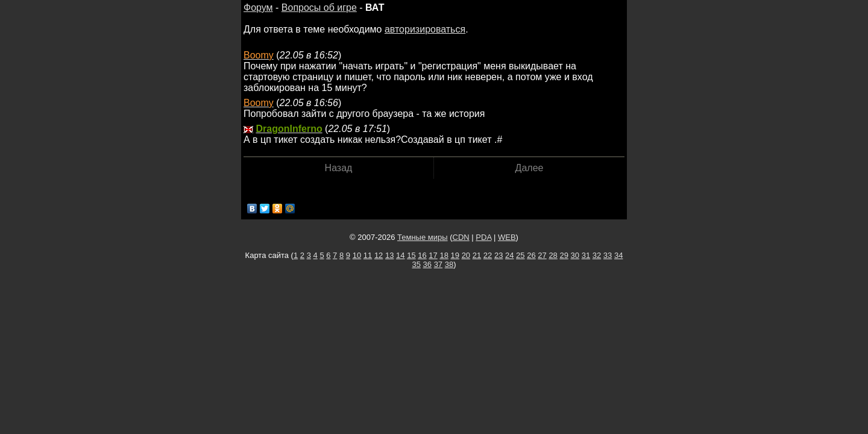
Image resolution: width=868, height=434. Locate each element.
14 (400, 255)
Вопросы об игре (319, 8)
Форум (258, 8)
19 (455, 255)
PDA (483, 237)
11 (368, 255)
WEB (507, 237)
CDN (461, 237)
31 (586, 255)
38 (449, 264)
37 (438, 264)
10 (357, 255)
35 (416, 264)
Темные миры (423, 237)
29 (564, 255)
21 (477, 255)
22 (488, 255)
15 (411, 255)
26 (531, 255)
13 (389, 255)
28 (553, 255)
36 (427, 264)
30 (575, 255)
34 (618, 255)
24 (509, 255)
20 (466, 255)
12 (379, 255)
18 (444, 255)
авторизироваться (425, 29)
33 (608, 255)
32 (597, 255)
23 (498, 255)
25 (520, 255)
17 (433, 255)
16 (422, 255)
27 (542, 255)
